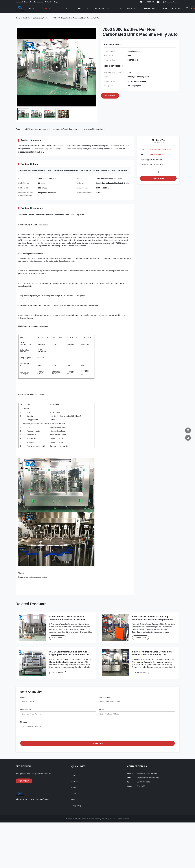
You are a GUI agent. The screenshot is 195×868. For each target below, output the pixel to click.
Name (23, 697)
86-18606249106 (157, 154)
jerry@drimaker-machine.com (169, 2)
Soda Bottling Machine (41, 18)
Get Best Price (58, 638)
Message (24, 722)
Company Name (105, 697)
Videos (67, 8)
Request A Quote (171, 8)
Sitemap (74, 801)
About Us (83, 8)
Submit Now (97, 745)
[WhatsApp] (188, 438)
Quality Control (126, 8)
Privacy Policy (76, 807)
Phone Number (26, 710)
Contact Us (149, 8)
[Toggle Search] (187, 9)
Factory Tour (103, 8)
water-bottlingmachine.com (147, 775)
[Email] (188, 430)
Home (32, 8)
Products (48, 8)
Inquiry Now (158, 178)
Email (101, 710)
